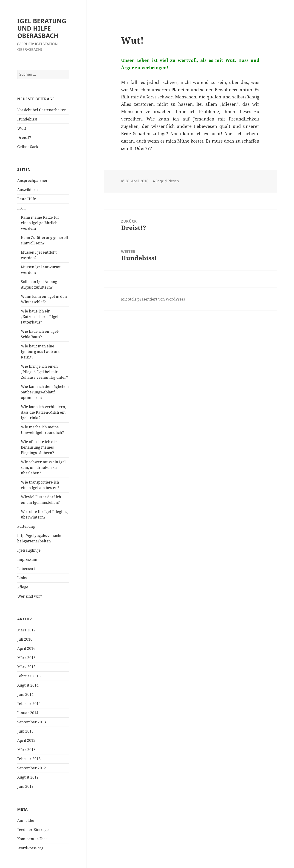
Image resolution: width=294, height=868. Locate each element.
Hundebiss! (27, 119)
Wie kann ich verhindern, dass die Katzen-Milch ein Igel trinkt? (43, 412)
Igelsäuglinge (29, 550)
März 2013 (26, 750)
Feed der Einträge (33, 830)
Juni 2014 (25, 694)
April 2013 (26, 740)
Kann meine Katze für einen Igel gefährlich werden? (40, 223)
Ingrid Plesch (168, 181)
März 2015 (26, 667)
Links (22, 578)
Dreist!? (24, 138)
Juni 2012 (25, 786)
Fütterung (26, 526)
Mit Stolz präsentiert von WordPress (153, 299)
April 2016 (26, 648)
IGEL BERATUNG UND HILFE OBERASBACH (42, 28)
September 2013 (32, 722)
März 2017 (26, 630)
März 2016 (26, 658)
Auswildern (27, 190)
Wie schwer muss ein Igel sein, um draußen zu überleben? (43, 467)
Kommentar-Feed (33, 839)
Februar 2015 (29, 676)
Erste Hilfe (27, 199)
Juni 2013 (25, 731)
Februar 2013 (29, 759)
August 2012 (28, 777)
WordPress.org (30, 848)
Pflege (23, 587)
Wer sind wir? (30, 596)
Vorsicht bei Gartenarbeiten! (42, 110)
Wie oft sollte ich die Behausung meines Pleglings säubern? (39, 447)
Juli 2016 (25, 639)
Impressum (27, 559)
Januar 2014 (28, 713)
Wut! (22, 128)
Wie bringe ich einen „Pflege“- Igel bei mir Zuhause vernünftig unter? (44, 372)
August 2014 (28, 685)
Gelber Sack (28, 147)
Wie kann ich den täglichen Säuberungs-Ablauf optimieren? (45, 392)
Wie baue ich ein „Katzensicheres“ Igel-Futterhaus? (40, 317)
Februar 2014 (29, 704)
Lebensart (26, 569)
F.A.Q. (22, 208)
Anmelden (26, 820)
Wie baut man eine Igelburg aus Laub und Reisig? (41, 352)
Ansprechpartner (33, 180)
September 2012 (32, 768)
